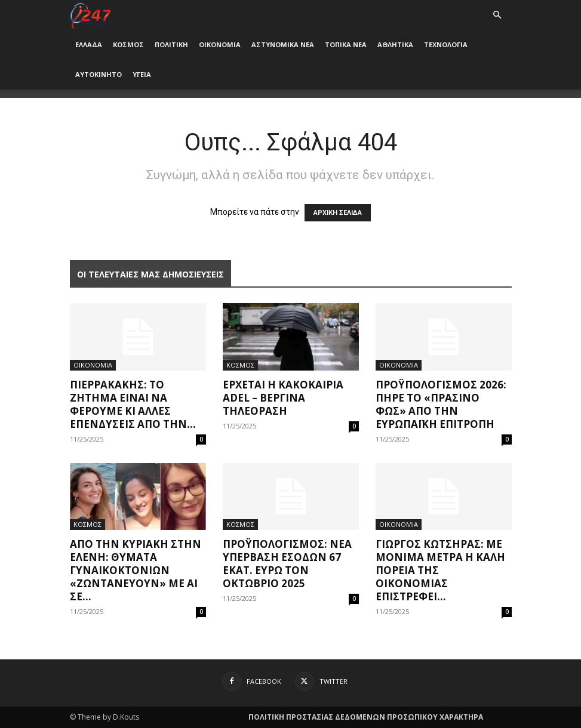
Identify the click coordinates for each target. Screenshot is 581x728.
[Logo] (90, 15)
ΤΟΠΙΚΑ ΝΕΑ (346, 44)
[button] (497, 15)
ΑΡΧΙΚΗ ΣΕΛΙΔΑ (338, 213)
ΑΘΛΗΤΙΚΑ (395, 44)
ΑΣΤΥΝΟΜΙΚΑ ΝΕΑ (283, 44)
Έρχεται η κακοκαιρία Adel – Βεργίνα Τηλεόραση (283, 398)
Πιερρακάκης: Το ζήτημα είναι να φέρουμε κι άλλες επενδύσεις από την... (133, 404)
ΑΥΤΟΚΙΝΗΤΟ (99, 74)
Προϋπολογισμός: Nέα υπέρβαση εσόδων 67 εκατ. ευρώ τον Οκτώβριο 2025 (287, 564)
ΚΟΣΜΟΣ (128, 44)
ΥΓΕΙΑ (142, 74)
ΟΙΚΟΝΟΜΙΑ (220, 44)
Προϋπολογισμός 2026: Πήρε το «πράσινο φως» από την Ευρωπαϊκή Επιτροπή (441, 404)
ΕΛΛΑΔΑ (89, 44)
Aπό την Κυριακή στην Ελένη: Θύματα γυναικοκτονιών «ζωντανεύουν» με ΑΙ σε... (136, 570)
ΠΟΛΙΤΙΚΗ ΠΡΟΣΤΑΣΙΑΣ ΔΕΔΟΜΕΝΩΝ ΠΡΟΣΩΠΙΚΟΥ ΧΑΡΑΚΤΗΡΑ (366, 717)
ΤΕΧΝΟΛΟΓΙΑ (446, 44)
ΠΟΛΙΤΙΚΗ (171, 44)
